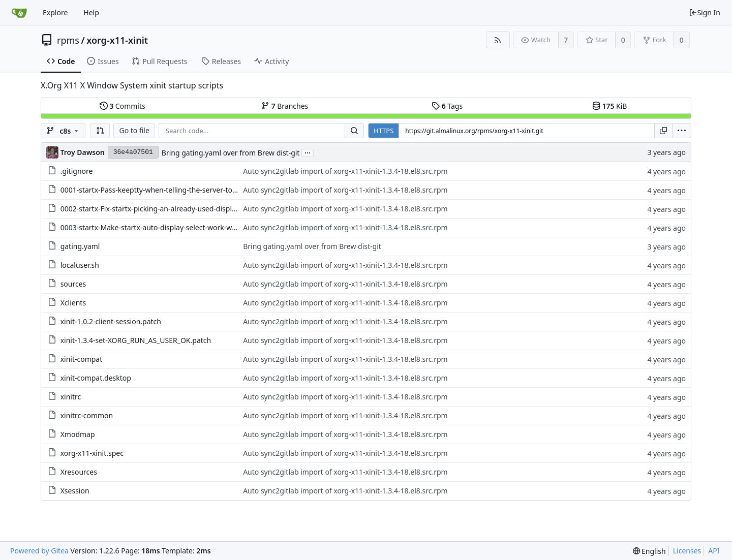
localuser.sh (80, 265)
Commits (123, 106)
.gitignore (77, 171)
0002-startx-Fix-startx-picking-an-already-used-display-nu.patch (166, 209)
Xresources (79, 472)
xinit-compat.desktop (96, 378)
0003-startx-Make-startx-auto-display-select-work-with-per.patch (167, 227)
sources (73, 284)
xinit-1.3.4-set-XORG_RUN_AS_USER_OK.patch (136, 340)
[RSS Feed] (498, 40)
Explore (55, 12)
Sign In (705, 12)
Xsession (75, 491)
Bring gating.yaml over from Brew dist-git (231, 153)
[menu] (682, 131)
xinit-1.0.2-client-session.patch (111, 321)
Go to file (134, 130)
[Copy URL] (663, 131)
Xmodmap (78, 434)
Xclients (73, 303)
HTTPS (384, 131)
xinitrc (71, 397)
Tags (447, 106)
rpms (68, 40)
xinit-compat (82, 359)
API (714, 551)
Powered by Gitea (39, 551)
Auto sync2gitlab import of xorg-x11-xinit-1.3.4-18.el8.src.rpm (345, 171)
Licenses (687, 551)
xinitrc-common (87, 415)
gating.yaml (80, 246)
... (308, 152)
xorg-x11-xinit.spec (92, 453)
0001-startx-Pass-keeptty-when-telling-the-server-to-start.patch (166, 190)
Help (91, 12)
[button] (100, 131)
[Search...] (354, 131)
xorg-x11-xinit (117, 40)
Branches (285, 106)
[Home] (19, 13)
